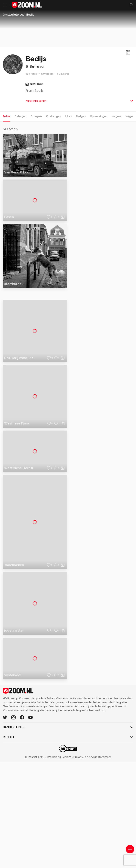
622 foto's (32, 74)
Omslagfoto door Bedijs (19, 15)
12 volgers (47, 74)
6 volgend (63, 74)
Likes (68, 116)
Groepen (36, 116)
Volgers (117, 116)
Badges (81, 116)
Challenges (53, 116)
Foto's (7, 116)
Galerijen (20, 116)
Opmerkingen (99, 116)
